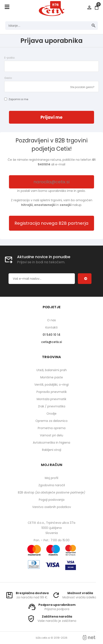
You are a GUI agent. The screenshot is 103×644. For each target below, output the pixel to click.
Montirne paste (52, 377)
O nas (51, 320)
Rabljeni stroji (52, 450)
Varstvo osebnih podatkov (52, 507)
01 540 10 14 (51, 335)
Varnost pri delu (51, 435)
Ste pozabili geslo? (82, 87)
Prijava (89, 7)
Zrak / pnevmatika (52, 406)
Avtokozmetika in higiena (51, 443)
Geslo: (8, 78)
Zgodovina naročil (52, 485)
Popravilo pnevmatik (52, 392)
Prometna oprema (52, 428)
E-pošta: (10, 58)
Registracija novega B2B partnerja (51, 223)
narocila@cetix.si (51, 182)
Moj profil (51, 478)
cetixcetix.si (51, 342)
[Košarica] (97, 7)
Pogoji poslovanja (52, 500)
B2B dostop (51, 492)
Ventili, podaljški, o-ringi (51, 385)
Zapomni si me (18, 99)
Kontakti (51, 327)
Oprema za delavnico (51, 421)
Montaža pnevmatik (51, 399)
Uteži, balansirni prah (52, 370)
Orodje (51, 414)
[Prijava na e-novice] (85, 279)
